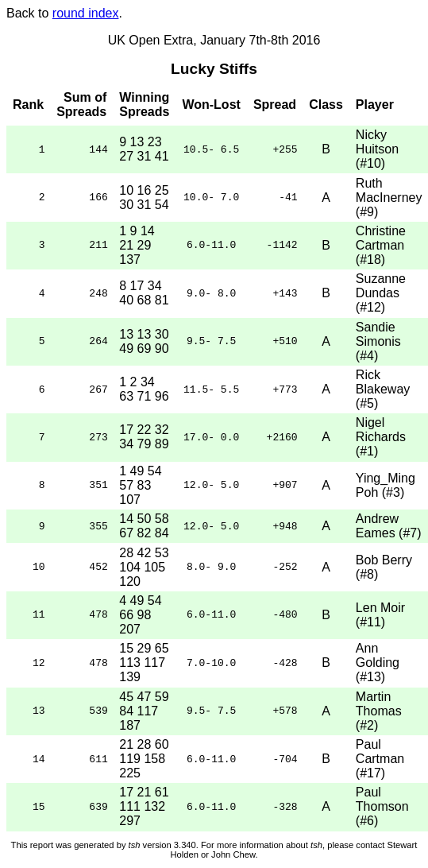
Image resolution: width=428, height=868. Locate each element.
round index (86, 13)
